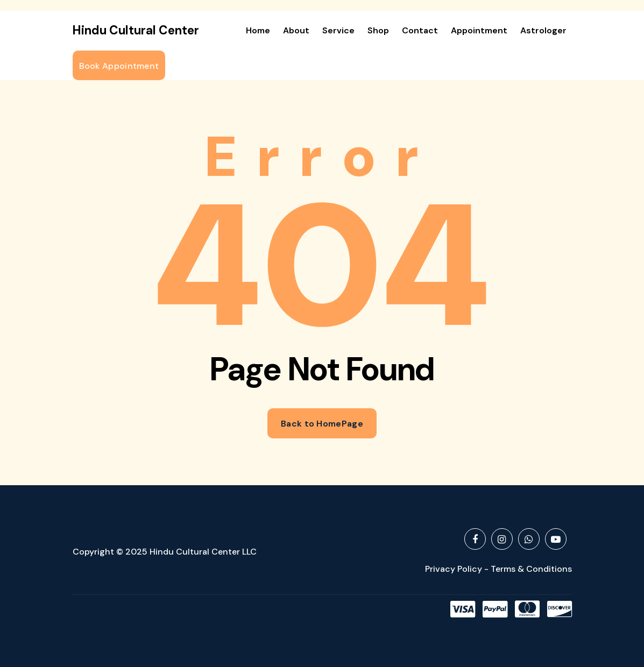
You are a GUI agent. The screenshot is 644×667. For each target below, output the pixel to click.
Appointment (479, 30)
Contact (420, 30)
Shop (378, 30)
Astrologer (543, 30)
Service (338, 30)
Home (258, 30)
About (296, 30)
